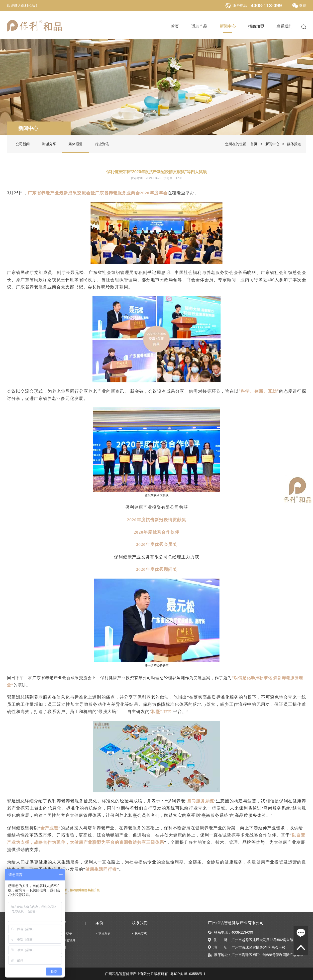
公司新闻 (23, 144)
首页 (175, 26)
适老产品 (199, 26)
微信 (299, 6)
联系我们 (285, 26)
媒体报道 (76, 144)
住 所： (219, 940)
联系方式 (141, 933)
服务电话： (242, 5)
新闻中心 (228, 26)
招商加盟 (256, 26)
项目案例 (104, 933)
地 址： (219, 947)
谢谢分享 (49, 144)
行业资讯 (102, 144)
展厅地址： (220, 955)
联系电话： (220, 932)
